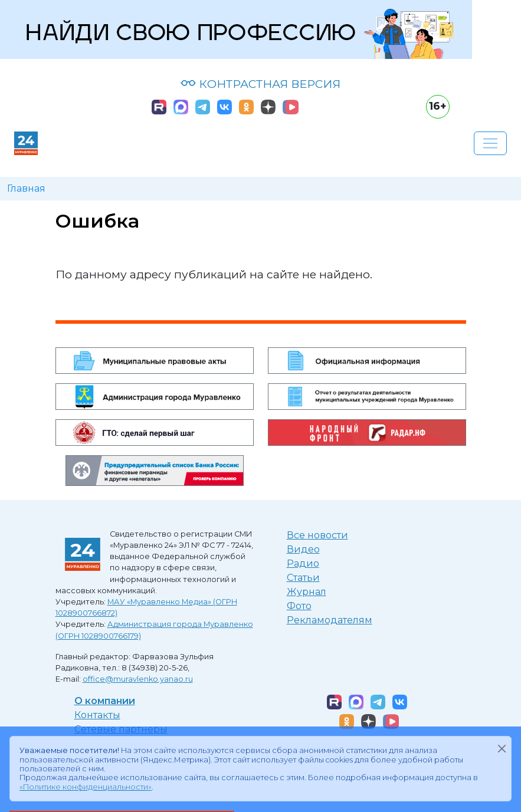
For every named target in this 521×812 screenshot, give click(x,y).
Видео (303, 549)
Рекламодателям (330, 620)
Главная (26, 188)
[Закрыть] (502, 748)
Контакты (97, 715)
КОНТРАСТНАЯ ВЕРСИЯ (260, 84)
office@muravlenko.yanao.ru (138, 679)
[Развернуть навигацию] (490, 143)
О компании (105, 701)
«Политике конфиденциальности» (86, 787)
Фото (299, 606)
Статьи (303, 578)
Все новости (317, 535)
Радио (303, 563)
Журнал (307, 592)
